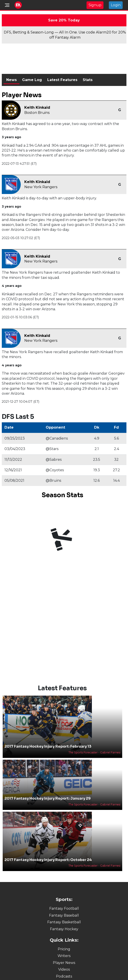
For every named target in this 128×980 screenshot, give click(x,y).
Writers (64, 956)
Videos (64, 969)
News (11, 80)
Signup (95, 5)
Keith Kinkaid (37, 107)
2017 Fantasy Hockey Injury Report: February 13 (48, 746)
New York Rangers (41, 187)
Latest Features (62, 80)
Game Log (32, 80)
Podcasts (64, 976)
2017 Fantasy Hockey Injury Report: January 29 (47, 798)
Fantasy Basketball (64, 922)
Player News (64, 963)
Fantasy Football (64, 908)
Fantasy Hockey (64, 929)
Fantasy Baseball (64, 915)
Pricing (64, 949)
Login (116, 5)
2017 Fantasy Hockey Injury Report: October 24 (48, 860)
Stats (88, 80)
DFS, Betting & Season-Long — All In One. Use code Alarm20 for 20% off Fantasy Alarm (65, 35)
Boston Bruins (37, 113)
